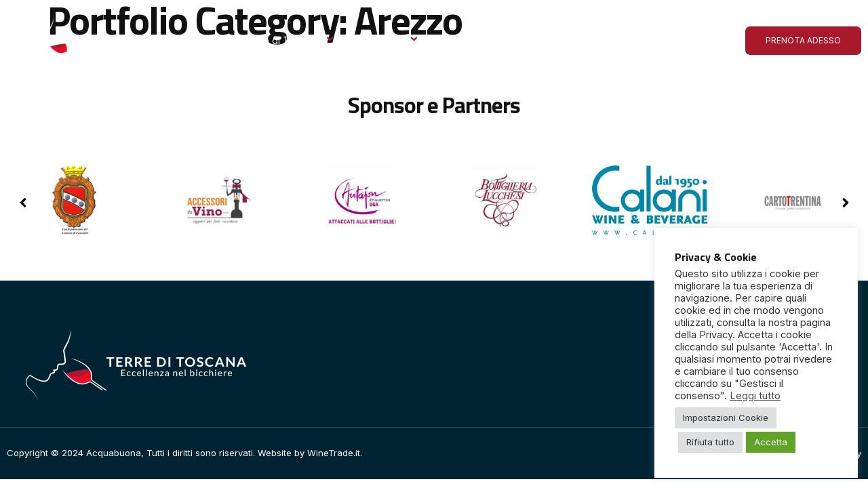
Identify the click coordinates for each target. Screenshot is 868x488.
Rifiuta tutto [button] (710, 442)
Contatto (667, 40)
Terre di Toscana (290, 40)
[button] (845, 203)
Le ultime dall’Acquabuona (563, 40)
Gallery (462, 40)
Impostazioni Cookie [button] (726, 418)
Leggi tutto (755, 396)
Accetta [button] (771, 442)
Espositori (391, 40)
